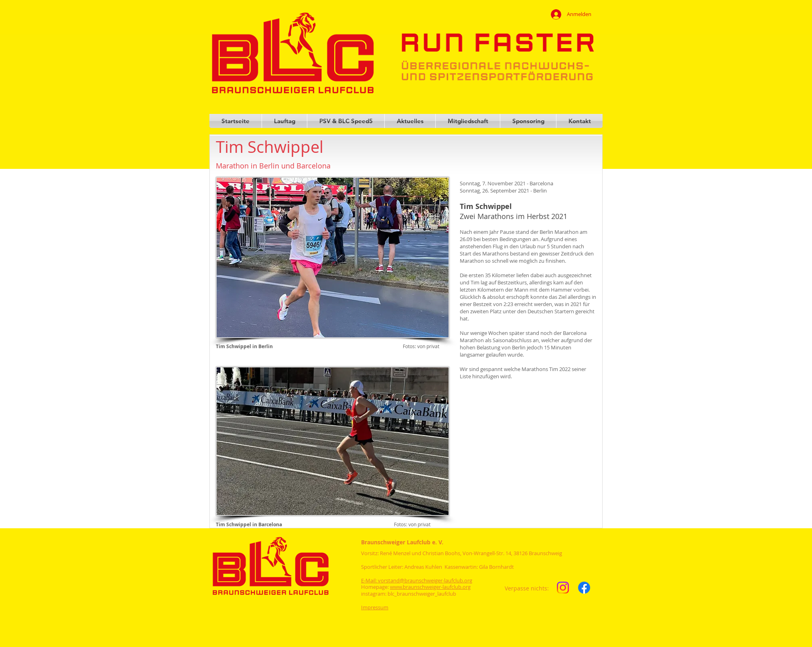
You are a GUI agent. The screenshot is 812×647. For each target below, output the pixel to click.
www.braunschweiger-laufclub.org (430, 587)
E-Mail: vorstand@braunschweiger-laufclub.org (417, 580)
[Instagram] (563, 588)
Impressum (375, 607)
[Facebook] (584, 588)
